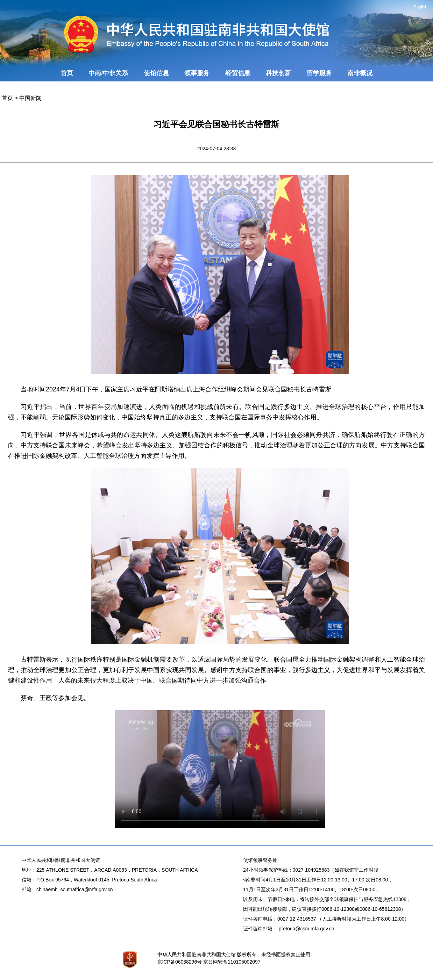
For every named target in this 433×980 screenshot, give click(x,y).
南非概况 (360, 73)
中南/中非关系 (108, 73)
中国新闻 (30, 98)
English (421, 7)
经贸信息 (238, 73)
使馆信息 (156, 73)
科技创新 (278, 73)
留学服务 (319, 73)
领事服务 (197, 73)
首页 (67, 73)
